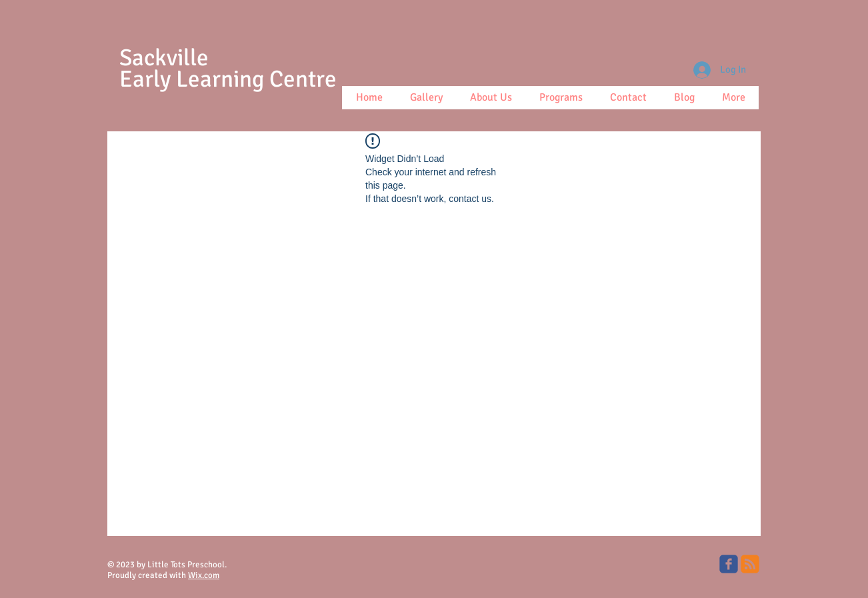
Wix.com (204, 575)
